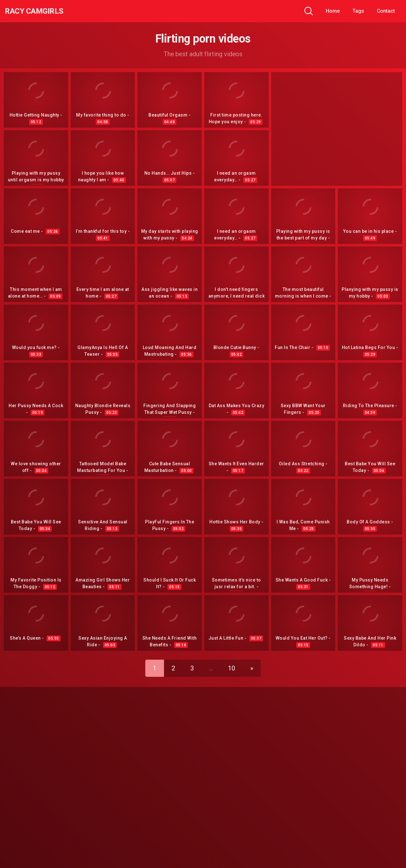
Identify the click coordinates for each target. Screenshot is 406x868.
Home (333, 11)
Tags (358, 11)
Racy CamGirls (39, 11)
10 (232, 665)
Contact (386, 11)
